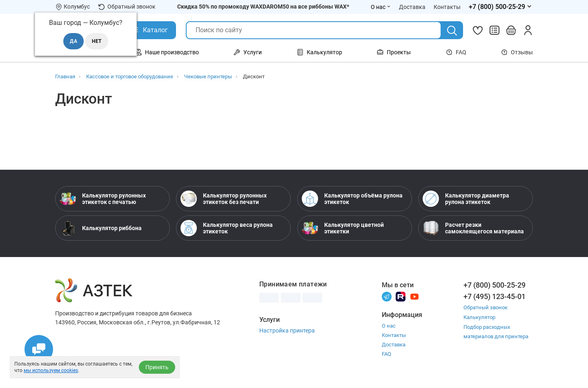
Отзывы (517, 52)
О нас (389, 326)
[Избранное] (478, 30)
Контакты (394, 335)
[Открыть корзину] (511, 30)
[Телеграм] (387, 296)
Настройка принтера (287, 330)
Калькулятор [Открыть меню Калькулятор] (320, 52)
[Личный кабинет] (528, 30)
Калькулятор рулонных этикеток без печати (224, 199)
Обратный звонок (127, 7)
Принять (157, 367)
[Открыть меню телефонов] (501, 7)
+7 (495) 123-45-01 (494, 296)
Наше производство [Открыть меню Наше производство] (167, 52)
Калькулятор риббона (101, 228)
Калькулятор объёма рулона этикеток (352, 199)
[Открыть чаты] (39, 349)
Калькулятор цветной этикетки (343, 228)
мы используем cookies (51, 370)
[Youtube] (414, 296)
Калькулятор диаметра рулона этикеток (466, 199)
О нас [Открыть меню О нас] (381, 7)
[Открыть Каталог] (149, 30)
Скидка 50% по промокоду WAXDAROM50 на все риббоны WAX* (263, 7)
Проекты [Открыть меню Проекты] (394, 52)
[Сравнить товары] (494, 30)
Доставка (394, 345)
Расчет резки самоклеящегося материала (473, 228)
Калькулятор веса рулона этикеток (227, 228)
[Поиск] (452, 31)
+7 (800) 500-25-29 (494, 285)
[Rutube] (401, 296)
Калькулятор (479, 317)
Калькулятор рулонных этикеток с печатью (103, 199)
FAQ (456, 52)
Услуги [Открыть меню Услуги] (248, 52)
